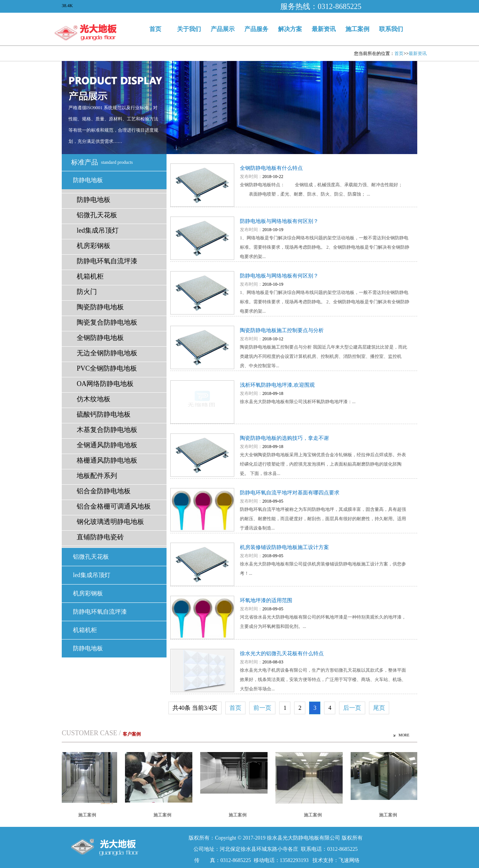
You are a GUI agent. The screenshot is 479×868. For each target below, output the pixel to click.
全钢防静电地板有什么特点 (271, 168)
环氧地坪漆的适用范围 (266, 600)
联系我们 (391, 29)
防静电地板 (88, 180)
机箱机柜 (90, 276)
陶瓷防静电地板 (100, 307)
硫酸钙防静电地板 (104, 414)
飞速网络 (349, 860)
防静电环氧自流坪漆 (107, 261)
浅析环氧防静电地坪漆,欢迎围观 (277, 385)
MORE (404, 735)
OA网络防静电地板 (105, 384)
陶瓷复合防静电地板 (107, 322)
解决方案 (290, 29)
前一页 (262, 708)
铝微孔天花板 (97, 215)
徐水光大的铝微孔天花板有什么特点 (282, 654)
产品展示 (223, 29)
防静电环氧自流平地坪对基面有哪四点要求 (290, 493)
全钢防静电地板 (100, 338)
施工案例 (357, 29)
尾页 (379, 708)
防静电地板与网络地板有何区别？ (279, 221)
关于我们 (189, 29)
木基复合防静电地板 (107, 430)
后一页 (352, 708)
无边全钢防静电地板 (107, 353)
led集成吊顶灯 (98, 230)
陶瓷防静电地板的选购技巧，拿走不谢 (284, 438)
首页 (155, 29)
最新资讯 (324, 29)
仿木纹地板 (94, 399)
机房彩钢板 (94, 246)
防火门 (87, 292)
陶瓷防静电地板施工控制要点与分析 (282, 330)
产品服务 (256, 29)
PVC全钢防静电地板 (107, 368)
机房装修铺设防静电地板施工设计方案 (284, 547)
